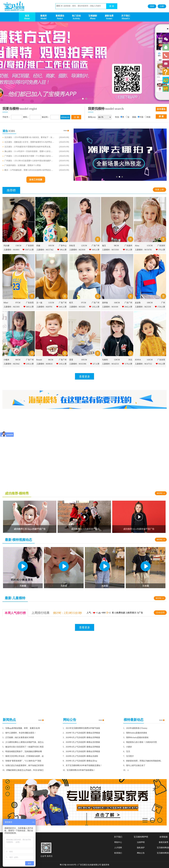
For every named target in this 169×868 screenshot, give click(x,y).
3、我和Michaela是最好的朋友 (136, 737)
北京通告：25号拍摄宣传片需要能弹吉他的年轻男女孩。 (28, 147)
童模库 (44, 16)
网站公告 (141, 853)
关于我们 (126, 16)
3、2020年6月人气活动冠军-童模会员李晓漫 (81, 737)
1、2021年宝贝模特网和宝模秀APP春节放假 (81, 728)
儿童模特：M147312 (143, 364)
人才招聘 (118, 848)
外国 (148, 117)
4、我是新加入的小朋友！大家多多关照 (140, 742)
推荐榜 (11, 190)
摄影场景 (109, 16)
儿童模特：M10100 (110, 307)
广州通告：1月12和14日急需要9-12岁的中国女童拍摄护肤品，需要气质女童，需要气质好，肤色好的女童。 (29, 161)
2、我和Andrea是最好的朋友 (135, 733)
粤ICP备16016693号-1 (69, 865)
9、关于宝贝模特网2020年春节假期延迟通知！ (82, 765)
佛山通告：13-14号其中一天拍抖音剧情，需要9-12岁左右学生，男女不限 (29, 151)
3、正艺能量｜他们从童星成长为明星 (18, 737)
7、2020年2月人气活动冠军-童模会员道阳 (80, 756)
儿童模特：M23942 (12, 364)
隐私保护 (141, 848)
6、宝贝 (127, 751)
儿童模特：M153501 (111, 250)
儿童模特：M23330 (143, 307)
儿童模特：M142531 (111, 364)
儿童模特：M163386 (78, 364)
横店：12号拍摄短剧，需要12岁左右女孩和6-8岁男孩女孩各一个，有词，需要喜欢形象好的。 (29, 170)
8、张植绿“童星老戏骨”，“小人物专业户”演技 (22, 761)
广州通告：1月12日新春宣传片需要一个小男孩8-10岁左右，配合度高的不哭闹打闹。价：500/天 (29, 156)
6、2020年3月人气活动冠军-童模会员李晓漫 (81, 751)
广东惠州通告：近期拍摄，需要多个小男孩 (23, 165)
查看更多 (85, 377)
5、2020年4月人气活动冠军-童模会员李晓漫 (81, 747)
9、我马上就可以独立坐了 (134, 765)
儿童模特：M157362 (45, 250)
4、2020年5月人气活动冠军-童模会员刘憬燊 (81, 742)
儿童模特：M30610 (44, 364)
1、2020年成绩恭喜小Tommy (135, 728)
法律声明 (141, 842)
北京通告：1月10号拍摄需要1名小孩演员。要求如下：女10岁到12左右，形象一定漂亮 (29, 137)
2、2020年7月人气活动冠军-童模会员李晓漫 (81, 733)
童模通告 (60, 16)
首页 (27, 16)
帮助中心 (118, 842)
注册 (162, 6)
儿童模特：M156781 (143, 250)
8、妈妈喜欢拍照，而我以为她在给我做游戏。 (143, 761)
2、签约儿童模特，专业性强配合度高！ (19, 733)
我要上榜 (159, 190)
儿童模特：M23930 (77, 250)
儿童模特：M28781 (44, 307)
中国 (141, 117)
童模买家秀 (164, 842)
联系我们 (118, 853)
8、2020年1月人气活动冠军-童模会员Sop (80, 761)
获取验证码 (65, 117)
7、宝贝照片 (129, 756)
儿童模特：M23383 (12, 307)
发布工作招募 (36, 180)
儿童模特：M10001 (12, 250)
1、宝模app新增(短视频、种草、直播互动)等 (21, 728)
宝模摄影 (93, 16)
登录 (152, 6)
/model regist (28, 109)
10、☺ (126, 770)
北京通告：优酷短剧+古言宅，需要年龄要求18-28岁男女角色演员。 (29, 142)
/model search (114, 109)
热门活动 (76, 16)
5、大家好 (128, 747)
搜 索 (112, 6)
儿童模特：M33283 (77, 307)
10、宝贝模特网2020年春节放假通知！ (79, 770)
